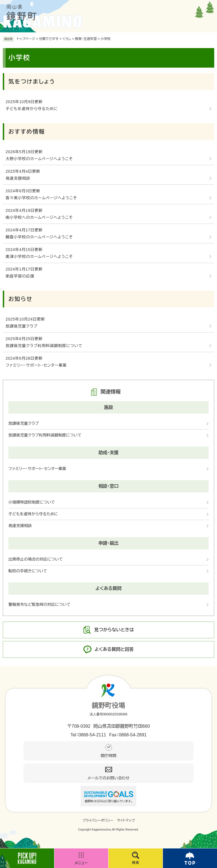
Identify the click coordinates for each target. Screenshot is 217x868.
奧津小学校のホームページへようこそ (39, 257)
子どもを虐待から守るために (32, 109)
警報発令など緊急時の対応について (39, 604)
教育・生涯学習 (86, 39)
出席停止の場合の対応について (36, 559)
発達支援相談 (18, 178)
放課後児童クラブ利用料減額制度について (44, 346)
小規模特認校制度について (32, 502)
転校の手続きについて (28, 571)
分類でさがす (49, 39)
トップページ (26, 39)
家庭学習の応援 (20, 276)
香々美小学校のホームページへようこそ (41, 198)
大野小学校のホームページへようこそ (39, 159)
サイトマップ (126, 820)
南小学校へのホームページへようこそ (39, 217)
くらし (67, 39)
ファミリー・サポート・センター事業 (36, 365)
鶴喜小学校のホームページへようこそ (39, 237)
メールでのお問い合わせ (109, 778)
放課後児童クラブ (22, 326)
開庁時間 (108, 756)
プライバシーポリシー (98, 820)
